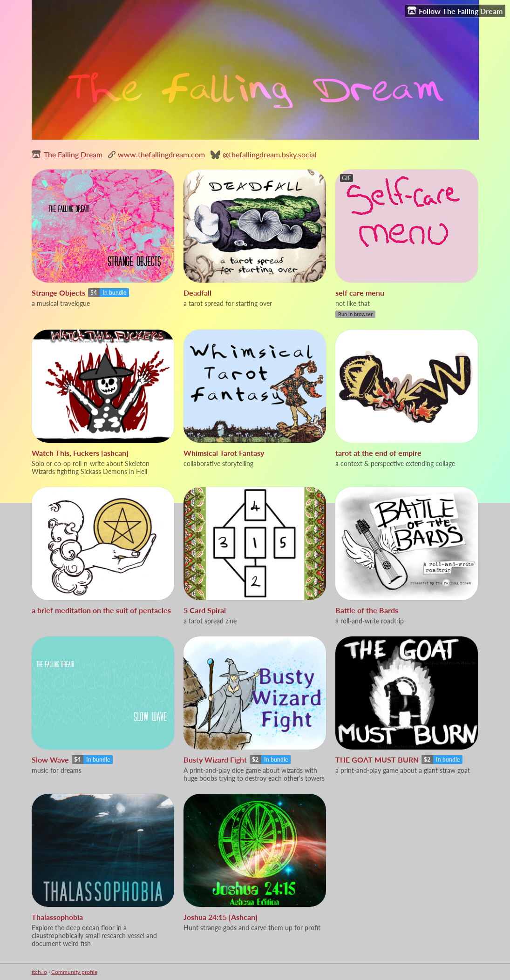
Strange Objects (58, 293)
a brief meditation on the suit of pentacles (101, 610)
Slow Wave (50, 760)
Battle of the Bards (367, 610)
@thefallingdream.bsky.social (270, 154)
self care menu (360, 293)
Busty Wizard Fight (215, 760)
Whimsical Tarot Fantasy (224, 453)
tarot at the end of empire (378, 453)
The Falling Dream (73, 154)
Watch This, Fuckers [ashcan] (80, 453)
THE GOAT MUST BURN (377, 760)
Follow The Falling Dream (455, 11)
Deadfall (197, 293)
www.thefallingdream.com (161, 154)
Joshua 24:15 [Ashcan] (221, 917)
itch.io (39, 972)
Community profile (74, 972)
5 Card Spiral (205, 610)
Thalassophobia (57, 917)
